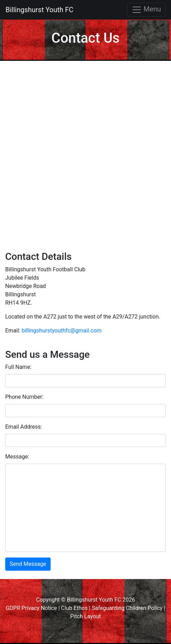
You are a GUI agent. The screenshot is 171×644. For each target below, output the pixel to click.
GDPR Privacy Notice (32, 608)
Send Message (28, 564)
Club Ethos (74, 608)
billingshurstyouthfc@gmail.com (61, 331)
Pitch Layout (85, 616)
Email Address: (24, 427)
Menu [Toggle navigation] (146, 10)
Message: (17, 457)
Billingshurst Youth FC (40, 10)
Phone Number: (24, 397)
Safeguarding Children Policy (127, 608)
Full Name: (18, 367)
